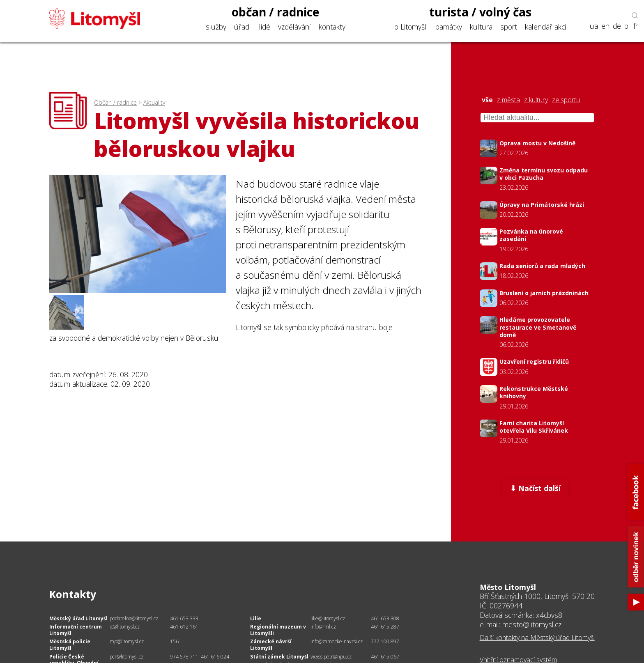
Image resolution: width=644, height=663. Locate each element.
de (617, 26)
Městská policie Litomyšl (70, 645)
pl (627, 26)
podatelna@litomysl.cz (134, 618)
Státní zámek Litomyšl (279, 657)
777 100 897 (385, 641)
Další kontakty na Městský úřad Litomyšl (537, 638)
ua (594, 26)
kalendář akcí (546, 27)
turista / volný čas (480, 12)
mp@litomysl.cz (127, 641)
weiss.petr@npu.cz (331, 657)
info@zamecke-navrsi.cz (337, 641)
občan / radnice (276, 12)
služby (216, 27)
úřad (242, 27)
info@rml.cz (323, 627)
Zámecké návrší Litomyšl (271, 645)
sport (509, 27)
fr (636, 26)
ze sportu (566, 100)
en (605, 26)
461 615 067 (385, 657)
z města (508, 100)
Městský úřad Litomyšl (78, 618)
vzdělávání (294, 27)
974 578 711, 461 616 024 (200, 657)
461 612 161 (184, 627)
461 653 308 (385, 618)
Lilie (256, 618)
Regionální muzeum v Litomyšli (278, 630)
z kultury (536, 100)
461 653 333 (184, 618)
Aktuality (154, 102)
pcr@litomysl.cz (126, 657)
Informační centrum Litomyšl (76, 630)
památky (449, 27)
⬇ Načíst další (535, 488)
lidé (265, 27)
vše (487, 100)
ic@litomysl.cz (125, 627)
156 (174, 641)
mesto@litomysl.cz (532, 624)
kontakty (332, 27)
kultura (481, 27)
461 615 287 (385, 627)
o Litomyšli (411, 27)
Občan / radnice (115, 102)
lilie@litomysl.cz (328, 618)
